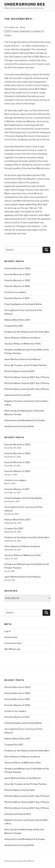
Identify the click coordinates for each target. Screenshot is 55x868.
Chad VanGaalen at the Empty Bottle (23, 304)
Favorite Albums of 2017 (17, 298)
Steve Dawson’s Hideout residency (22, 338)
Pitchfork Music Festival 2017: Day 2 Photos (27, 383)
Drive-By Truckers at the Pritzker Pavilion (26, 365)
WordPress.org (12, 649)
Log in (8, 631)
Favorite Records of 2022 (17, 274)
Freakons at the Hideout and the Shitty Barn (27, 332)
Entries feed (11, 637)
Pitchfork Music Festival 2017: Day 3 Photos (27, 377)
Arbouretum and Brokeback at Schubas (25, 420)
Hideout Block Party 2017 (17, 320)
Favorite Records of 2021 (17, 280)
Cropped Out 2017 (14, 326)
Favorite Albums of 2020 (17, 286)
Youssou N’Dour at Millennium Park (23, 344)
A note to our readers (15, 292)
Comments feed (13, 643)
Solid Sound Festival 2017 (18, 395)
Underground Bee (25, 4)
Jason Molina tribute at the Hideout (23, 359)
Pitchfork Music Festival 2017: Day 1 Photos (27, 389)
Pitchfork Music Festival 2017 (20, 371)
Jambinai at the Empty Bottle (19, 426)
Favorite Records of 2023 (17, 268)
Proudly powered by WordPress (19, 861)
